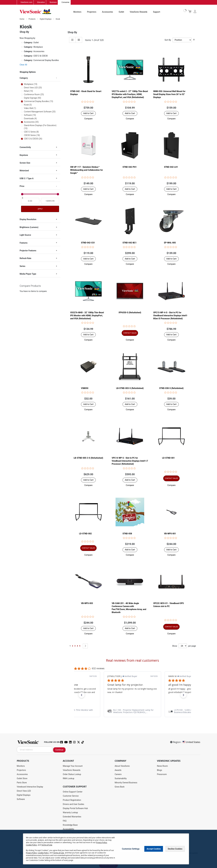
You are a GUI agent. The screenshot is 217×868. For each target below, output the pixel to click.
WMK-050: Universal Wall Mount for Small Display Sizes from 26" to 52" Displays (169, 94)
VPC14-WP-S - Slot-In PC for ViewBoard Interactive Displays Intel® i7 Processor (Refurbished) (130, 461)
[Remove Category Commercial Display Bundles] (22, 60)
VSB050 (85, 388)
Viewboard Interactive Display (30, 787)
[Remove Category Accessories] (22, 52)
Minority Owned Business (126, 783)
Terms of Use (47, 845)
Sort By (168, 40)
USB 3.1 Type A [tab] (27, 179)
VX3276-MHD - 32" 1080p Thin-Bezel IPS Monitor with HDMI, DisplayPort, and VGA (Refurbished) (87, 316)
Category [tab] (24, 78)
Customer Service (71, 796)
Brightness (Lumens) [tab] (29, 227)
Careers (118, 774)
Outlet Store (22, 779)
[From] (30, 201)
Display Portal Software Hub (75, 808)
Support (157, 12)
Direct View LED (24, 791)
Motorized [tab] (24, 171)
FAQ (65, 821)
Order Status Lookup (72, 774)
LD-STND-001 (168, 458)
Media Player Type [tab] (28, 274)
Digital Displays (46, 19)
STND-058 (127, 534)
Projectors (92, 12)
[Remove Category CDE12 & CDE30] (22, 56)
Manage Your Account (73, 766)
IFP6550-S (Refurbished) (130, 313)
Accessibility (68, 829)
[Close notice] (185, 849)
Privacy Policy (101, 842)
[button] (88, 119)
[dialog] (108, 849)
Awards (118, 770)
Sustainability (121, 779)
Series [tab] (22, 266)
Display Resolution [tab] (28, 220)
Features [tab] (24, 243)
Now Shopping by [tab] (27, 38)
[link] (132, 711)
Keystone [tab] (24, 155)
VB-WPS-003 (87, 603)
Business (53, 2)
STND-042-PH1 (130, 167)
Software (21, 799)
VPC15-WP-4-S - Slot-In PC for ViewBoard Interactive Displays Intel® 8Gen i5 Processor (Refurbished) (170, 316)
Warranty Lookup (70, 813)
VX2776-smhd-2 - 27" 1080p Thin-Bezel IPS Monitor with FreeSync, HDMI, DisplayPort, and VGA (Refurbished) (130, 94)
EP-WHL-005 (170, 243)
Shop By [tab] (72, 32)
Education (41, 2)
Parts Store (22, 783)
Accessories (107, 12)
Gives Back (120, 787)
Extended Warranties (72, 817)
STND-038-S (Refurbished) (171, 388)
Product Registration (72, 800)
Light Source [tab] (25, 235)
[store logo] (35, 12)
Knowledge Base (70, 825)
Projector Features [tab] (28, 251)
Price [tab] (22, 186)
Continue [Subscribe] (59, 750)
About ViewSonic (122, 766)
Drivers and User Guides (73, 804)
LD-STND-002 (85, 534)
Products (32, 19)
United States (191, 742)
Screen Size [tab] (25, 163)
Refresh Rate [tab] (25, 258)
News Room (162, 766)
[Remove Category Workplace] (22, 47)
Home (22, 19)
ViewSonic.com (26, 2)
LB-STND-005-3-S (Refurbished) (88, 458)
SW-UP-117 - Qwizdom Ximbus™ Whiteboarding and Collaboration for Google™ (87, 170)
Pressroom (162, 774)
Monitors (77, 12)
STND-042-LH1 (171, 167)
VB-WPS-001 (170, 534)
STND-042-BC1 (130, 243)
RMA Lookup (69, 779)
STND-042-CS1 (88, 243)
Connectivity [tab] (25, 147)
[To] (50, 201)
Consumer (65, 2)
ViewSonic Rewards (138, 12)
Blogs (159, 770)
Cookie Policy (31, 845)
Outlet (121, 12)
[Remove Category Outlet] (22, 43)
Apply (40, 209)
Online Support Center (73, 792)
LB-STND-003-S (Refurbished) (130, 388)
